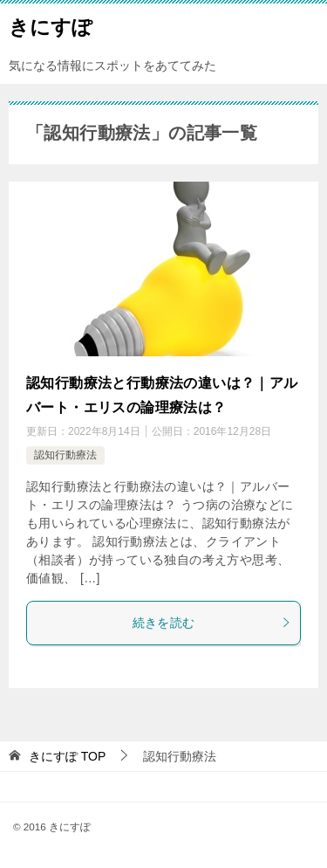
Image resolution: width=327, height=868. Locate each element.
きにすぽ (51, 25)
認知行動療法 (65, 455)
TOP (67, 756)
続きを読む (212, 623)
